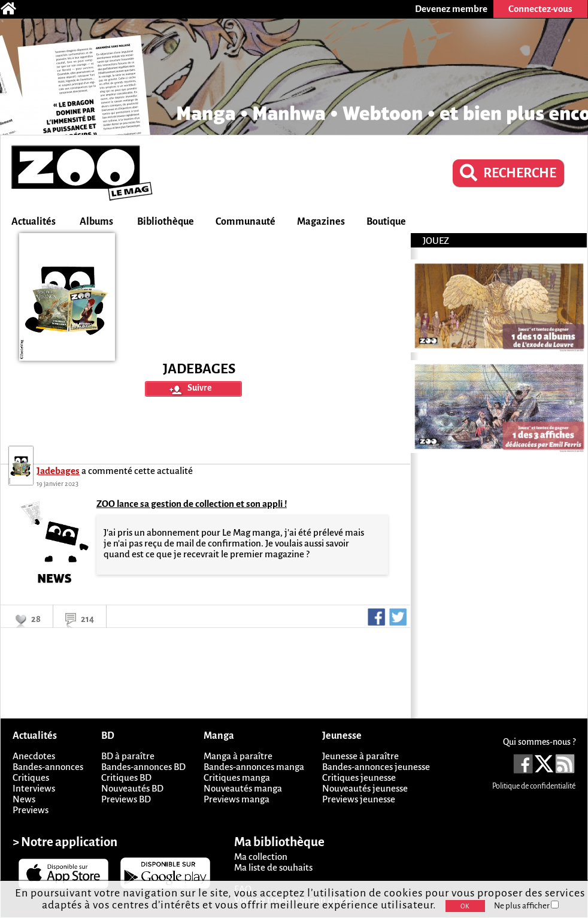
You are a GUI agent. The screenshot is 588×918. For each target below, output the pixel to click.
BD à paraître (128, 756)
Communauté (245, 222)
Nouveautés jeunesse (365, 788)
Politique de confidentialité (534, 786)
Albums (96, 222)
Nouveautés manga (243, 788)
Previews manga (237, 799)
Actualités (34, 222)
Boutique (386, 222)
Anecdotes (34, 756)
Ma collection (261, 857)
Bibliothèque (166, 222)
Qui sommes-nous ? (539, 742)
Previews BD (126, 799)
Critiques (31, 777)
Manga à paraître (238, 756)
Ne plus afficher (526, 906)
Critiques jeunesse (359, 777)
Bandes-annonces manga (254, 767)
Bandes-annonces (48, 767)
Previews (31, 810)
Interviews (34, 788)
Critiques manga (237, 777)
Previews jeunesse (359, 799)
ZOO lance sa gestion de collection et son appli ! (192, 504)
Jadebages (58, 471)
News (24, 799)
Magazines (321, 222)
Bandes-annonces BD (143, 767)
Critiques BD (126, 777)
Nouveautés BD (132, 788)
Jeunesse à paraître (360, 756)
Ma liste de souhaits (273, 867)
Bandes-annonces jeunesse (376, 767)
